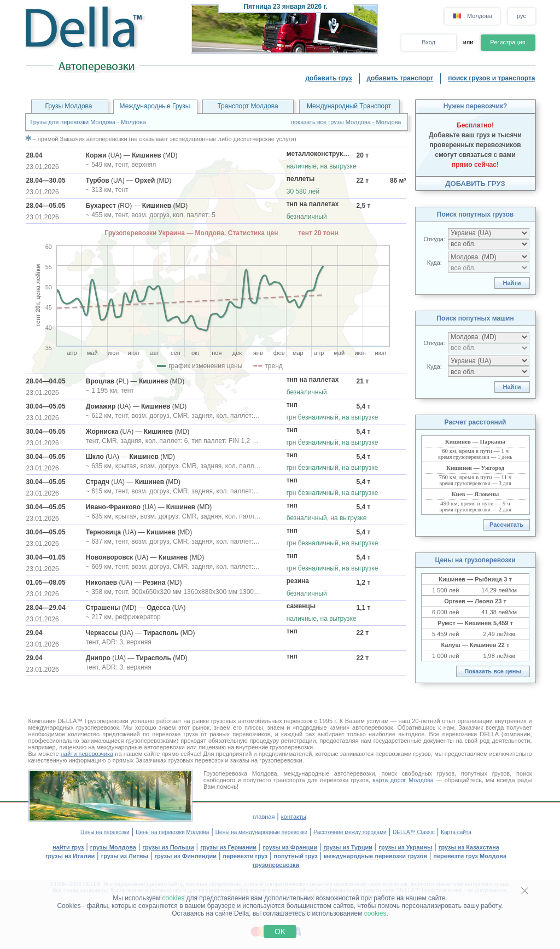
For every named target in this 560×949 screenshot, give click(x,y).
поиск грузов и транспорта (491, 78)
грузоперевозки (276, 865)
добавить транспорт (400, 78)
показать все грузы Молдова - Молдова (346, 122)
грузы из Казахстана (469, 847)
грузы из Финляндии (185, 856)
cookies (174, 898)
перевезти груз (246, 856)
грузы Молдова (113, 847)
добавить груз (328, 78)
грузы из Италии (70, 856)
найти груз (68, 847)
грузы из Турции (348, 847)
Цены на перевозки (105, 832)
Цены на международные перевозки (261, 832)
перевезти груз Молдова (470, 856)
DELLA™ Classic (414, 832)
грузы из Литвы (125, 856)
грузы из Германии (228, 847)
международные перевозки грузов (375, 856)
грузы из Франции (290, 847)
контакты (294, 817)
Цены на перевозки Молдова (172, 832)
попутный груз (296, 856)
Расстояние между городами (350, 832)
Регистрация (507, 42)
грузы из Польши (168, 847)
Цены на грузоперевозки (475, 560)
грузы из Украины (406, 847)
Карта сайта (456, 832)
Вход (428, 42)
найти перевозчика (87, 754)
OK (280, 931)
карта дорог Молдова (403, 780)
